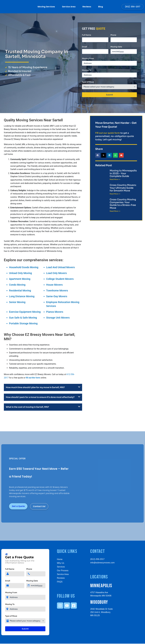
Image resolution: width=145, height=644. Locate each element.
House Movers (54, 285)
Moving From (88, 58)
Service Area (69, 7)
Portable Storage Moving (23, 323)
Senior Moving (17, 302)
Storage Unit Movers (58, 318)
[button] (98, 155)
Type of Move (88, 82)
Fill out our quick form (108, 133)
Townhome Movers (57, 291)
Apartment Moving (20, 279)
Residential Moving (20, 291)
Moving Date (116, 47)
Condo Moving (17, 285)
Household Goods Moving (24, 267)
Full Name (87, 35)
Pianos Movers (55, 312)
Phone (113, 35)
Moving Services (46, 7)
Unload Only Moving (20, 273)
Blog (101, 7)
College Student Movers (60, 279)
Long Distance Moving (22, 296)
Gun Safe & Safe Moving (23, 318)
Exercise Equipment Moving (25, 312)
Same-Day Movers (57, 296)
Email (84, 47)
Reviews (87, 7)
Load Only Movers (56, 273)
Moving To (87, 70)
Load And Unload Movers (60, 267)
